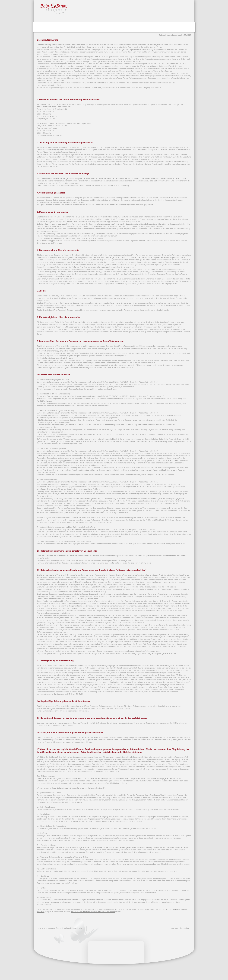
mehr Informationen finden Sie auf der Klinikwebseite (61, 928)
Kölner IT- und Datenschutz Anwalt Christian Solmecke (93, 912)
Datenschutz (185, 928)
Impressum (174, 928)
